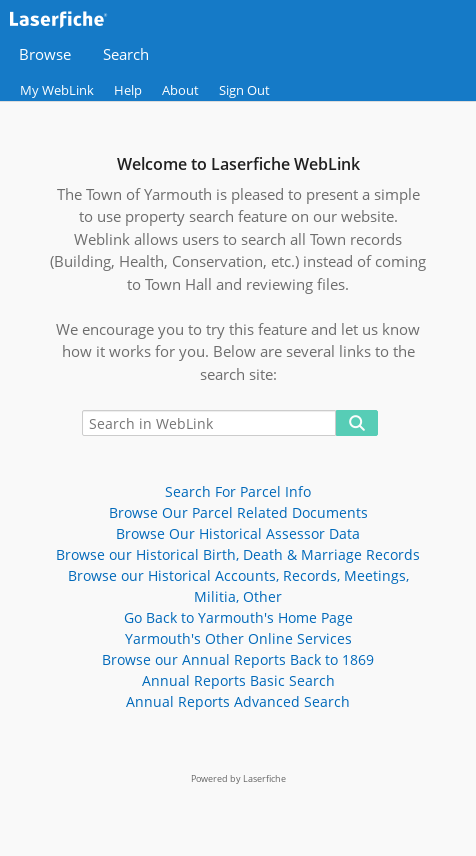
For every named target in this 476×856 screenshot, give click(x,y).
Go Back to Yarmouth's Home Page (238, 617)
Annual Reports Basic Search (238, 680)
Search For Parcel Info (238, 491)
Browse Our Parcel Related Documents (238, 512)
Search (126, 54)
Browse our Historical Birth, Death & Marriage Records (238, 554)
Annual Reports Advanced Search (238, 701)
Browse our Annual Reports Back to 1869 (238, 659)
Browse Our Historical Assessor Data (238, 533)
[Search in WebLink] (209, 423)
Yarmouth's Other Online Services (238, 638)
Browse (45, 54)
